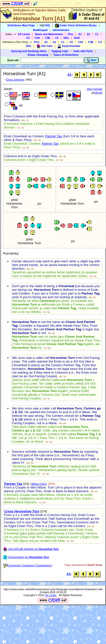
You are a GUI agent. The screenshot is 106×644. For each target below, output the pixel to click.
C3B (47, 38)
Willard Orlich (39, 484)
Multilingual (40, 30)
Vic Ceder (51, 595)
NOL (66, 38)
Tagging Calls (60, 51)
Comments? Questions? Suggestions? (28, 565)
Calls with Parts (83, 51)
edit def (97, 93)
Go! (91, 60)
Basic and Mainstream (49, 34)
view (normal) (94, 89)
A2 (88, 34)
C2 (28, 38)
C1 (97, 34)
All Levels (24, 34)
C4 (57, 38)
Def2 (77, 38)
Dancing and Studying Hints (29, 51)
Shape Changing (38, 55)
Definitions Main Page (21, 25)
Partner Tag (54, 136)
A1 (80, 34)
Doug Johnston (15, 80)
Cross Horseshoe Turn (22, 511)
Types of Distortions (66, 55)
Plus (71, 34)
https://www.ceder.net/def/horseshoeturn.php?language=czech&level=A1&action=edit (53, 589)
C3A (37, 38)
